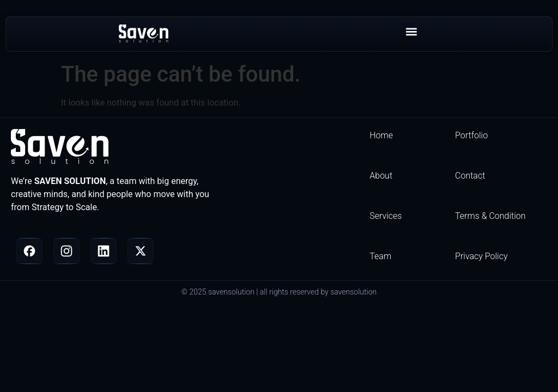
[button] (411, 31)
